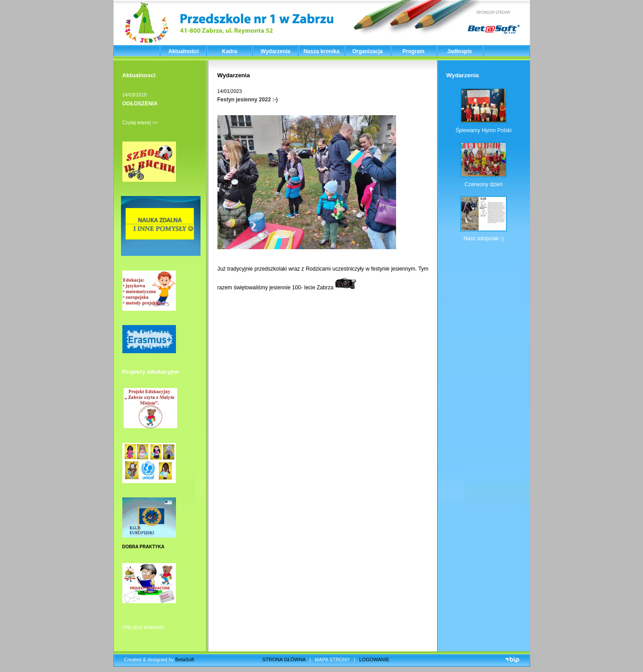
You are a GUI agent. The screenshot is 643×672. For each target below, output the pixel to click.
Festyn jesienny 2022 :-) (248, 100)
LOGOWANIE (374, 659)
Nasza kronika (322, 51)
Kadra (230, 51)
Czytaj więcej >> (140, 122)
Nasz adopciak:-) (484, 238)
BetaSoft (184, 659)
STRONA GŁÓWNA (284, 659)
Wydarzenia (276, 51)
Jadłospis (459, 51)
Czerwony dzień (483, 184)
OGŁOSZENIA (140, 104)
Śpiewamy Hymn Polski (483, 130)
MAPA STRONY (332, 659)
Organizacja (367, 51)
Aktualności (184, 51)
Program (413, 51)
